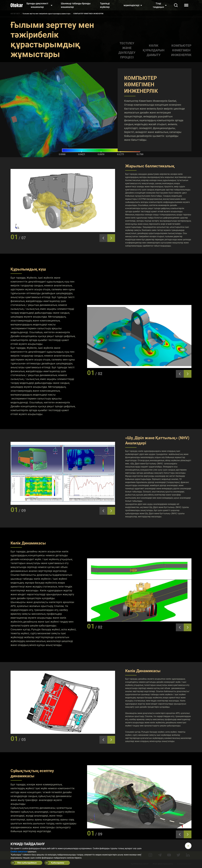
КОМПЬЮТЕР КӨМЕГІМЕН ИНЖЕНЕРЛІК (181, 50)
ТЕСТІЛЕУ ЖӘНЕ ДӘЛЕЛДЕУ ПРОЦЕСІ (127, 50)
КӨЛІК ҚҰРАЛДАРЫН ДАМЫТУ (154, 50)
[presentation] (103, 238)
